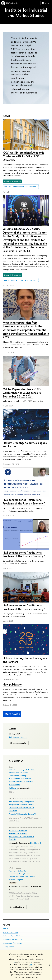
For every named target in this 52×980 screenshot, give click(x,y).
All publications (18, 907)
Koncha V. (32, 814)
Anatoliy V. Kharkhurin (18, 814)
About (6, 925)
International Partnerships (12, 943)
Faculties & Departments (12, 940)
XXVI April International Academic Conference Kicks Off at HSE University (23, 156)
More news (13, 714)
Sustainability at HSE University (14, 936)
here (13, 962)
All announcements (19, 743)
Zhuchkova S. (36, 843)
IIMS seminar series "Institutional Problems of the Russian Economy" (24, 502)
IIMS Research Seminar (18, 737)
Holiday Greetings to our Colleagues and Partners (25, 445)
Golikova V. (14, 788)
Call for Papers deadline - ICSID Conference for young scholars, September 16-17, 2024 (22, 393)
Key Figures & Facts (10, 932)
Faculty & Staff (8, 947)
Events (13, 729)
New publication (13, 684)
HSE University (12, 3)
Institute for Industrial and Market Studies (26, 13)
